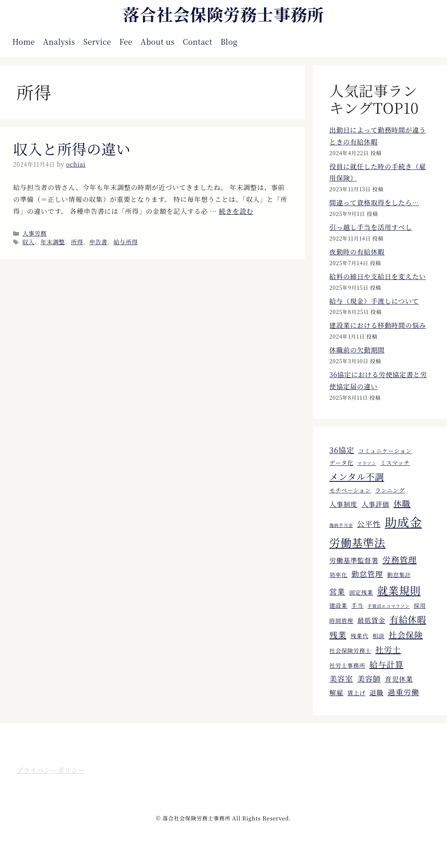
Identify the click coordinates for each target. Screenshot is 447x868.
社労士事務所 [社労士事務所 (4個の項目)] (347, 665)
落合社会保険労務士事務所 (223, 14)
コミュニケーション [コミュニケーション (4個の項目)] (385, 451)
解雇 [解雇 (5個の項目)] (336, 692)
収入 (28, 242)
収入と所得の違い (72, 149)
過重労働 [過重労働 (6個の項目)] (403, 692)
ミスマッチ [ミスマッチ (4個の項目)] (395, 463)
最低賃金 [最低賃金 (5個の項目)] (371, 620)
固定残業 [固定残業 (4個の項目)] (361, 592)
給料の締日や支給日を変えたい (378, 276)
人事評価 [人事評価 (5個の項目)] (376, 504)
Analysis (59, 41)
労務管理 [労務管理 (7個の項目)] (400, 560)
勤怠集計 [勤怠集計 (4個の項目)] (399, 575)
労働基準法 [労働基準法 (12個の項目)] (358, 542)
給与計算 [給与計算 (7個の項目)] (386, 664)
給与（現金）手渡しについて (374, 301)
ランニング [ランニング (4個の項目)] (390, 490)
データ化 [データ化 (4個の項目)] (341, 463)
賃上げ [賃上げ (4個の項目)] (357, 693)
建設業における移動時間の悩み (378, 325)
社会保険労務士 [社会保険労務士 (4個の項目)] (350, 650)
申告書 (98, 242)
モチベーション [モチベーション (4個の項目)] (350, 490)
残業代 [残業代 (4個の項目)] (359, 636)
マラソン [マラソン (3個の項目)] (367, 463)
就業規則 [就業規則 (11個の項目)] (399, 590)
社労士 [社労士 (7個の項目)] (388, 649)
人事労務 (34, 233)
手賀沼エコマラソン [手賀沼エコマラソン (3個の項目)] (388, 606)
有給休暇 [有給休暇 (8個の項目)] (408, 619)
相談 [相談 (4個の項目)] (379, 636)
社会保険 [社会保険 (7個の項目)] (406, 635)
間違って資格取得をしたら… (374, 203)
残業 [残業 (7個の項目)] (338, 635)
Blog (229, 41)
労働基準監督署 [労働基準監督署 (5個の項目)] (354, 560)
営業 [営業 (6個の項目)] (337, 591)
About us (158, 41)
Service (97, 41)
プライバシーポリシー (51, 770)
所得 (77, 242)
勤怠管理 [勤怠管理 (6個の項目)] (367, 574)
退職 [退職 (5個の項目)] (376, 692)
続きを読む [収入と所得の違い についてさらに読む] (236, 211)
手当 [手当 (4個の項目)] (357, 605)
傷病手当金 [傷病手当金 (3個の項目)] (341, 525)
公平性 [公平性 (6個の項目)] (369, 524)
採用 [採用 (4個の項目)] (420, 605)
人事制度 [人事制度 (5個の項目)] (343, 504)
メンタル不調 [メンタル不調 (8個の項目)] (357, 476)
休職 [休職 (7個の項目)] (402, 503)
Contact (198, 41)
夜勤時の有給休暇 (357, 252)
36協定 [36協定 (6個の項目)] (342, 450)
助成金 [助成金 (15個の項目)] (403, 522)
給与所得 (126, 242)
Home (24, 41)
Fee (126, 41)
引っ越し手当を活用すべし (371, 227)
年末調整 (53, 242)
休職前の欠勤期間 (357, 350)
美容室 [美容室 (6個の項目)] (341, 678)
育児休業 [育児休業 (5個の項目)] (399, 679)
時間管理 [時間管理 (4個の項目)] (341, 621)
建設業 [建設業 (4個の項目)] (339, 605)
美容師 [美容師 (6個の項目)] (369, 678)
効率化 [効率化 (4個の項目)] (339, 575)
